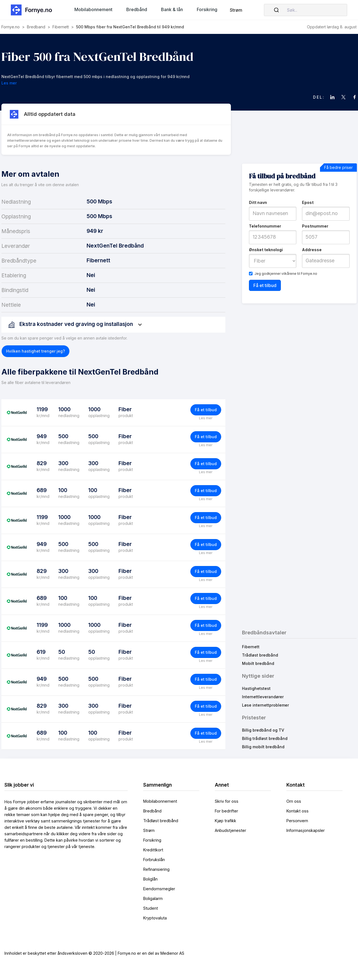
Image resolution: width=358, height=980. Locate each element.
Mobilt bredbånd (258, 663)
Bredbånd (152, 811)
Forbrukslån (154, 860)
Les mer (206, 418)
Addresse (312, 250)
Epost (308, 202)
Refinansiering (156, 869)
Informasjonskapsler (306, 830)
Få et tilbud (206, 410)
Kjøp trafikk (225, 821)
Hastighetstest (256, 688)
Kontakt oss (298, 811)
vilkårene (289, 274)
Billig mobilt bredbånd (263, 747)
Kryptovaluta (155, 918)
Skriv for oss (227, 801)
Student (151, 908)
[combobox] (306, 10)
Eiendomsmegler (159, 889)
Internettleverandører (263, 697)
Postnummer (315, 226)
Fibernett (251, 647)
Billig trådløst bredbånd (265, 738)
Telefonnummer (265, 226)
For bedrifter (226, 811)
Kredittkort (153, 850)
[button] (93, 9)
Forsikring (152, 840)
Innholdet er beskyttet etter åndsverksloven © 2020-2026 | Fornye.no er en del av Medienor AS (94, 953)
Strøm (236, 10)
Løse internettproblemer (265, 705)
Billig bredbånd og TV (263, 730)
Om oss (294, 801)
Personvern (297, 821)
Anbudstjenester (230, 830)
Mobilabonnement (160, 801)
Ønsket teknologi (266, 250)
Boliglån (150, 879)
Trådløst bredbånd (260, 655)
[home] (33, 10)
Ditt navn (258, 202)
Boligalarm (153, 898)
